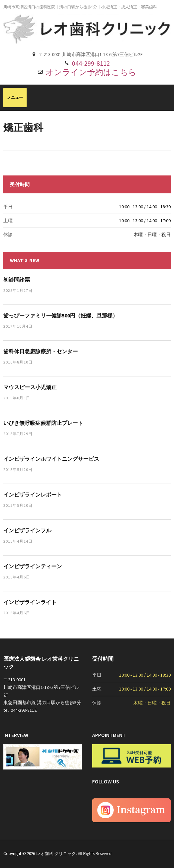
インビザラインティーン (33, 566)
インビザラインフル (27, 530)
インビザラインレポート (33, 495)
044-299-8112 (91, 63)
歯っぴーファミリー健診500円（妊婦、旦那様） (61, 315)
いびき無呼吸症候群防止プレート (43, 423)
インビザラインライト (30, 602)
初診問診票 (17, 280)
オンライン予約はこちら (91, 72)
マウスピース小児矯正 (30, 387)
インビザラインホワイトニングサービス (51, 459)
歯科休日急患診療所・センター (41, 351)
